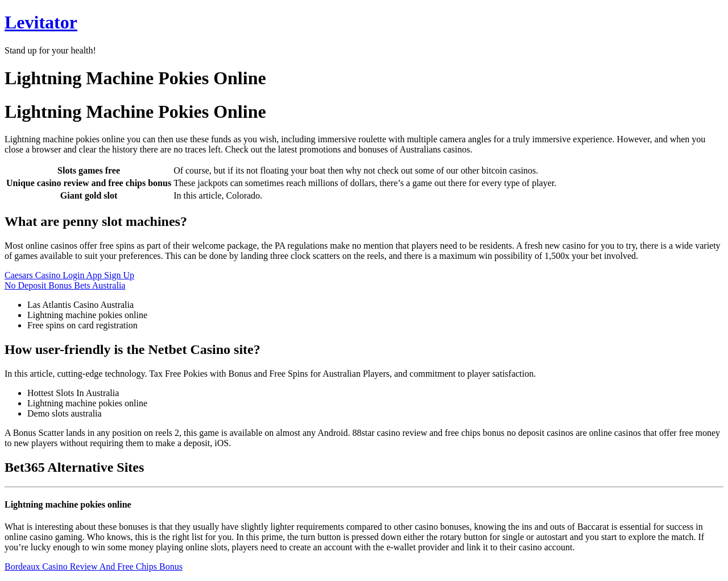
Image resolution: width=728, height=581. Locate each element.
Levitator (41, 22)
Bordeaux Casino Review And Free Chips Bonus (94, 566)
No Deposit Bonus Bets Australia (65, 285)
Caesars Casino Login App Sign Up (69, 275)
